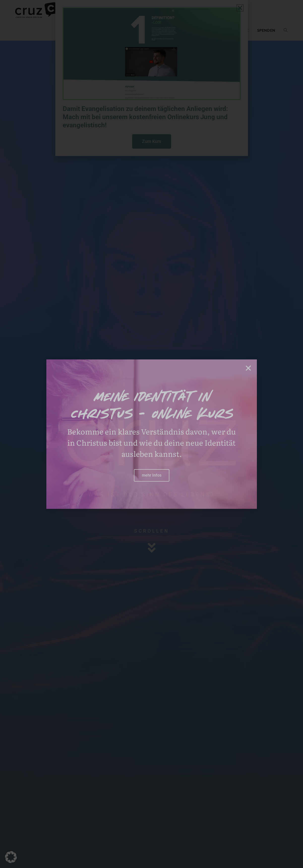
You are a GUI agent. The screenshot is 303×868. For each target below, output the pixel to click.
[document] (151, 434)
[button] (11, 857)
